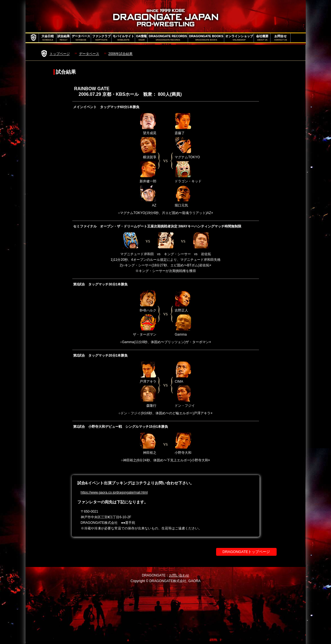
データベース (81, 38)
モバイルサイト (123, 38)
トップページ (60, 54)
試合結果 (64, 38)
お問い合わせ (179, 575)
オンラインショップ (239, 38)
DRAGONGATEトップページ (246, 552)
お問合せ (281, 38)
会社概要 (262, 38)
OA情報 (142, 38)
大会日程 (48, 38)
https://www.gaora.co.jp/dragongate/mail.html (114, 492)
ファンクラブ (101, 38)
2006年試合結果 (121, 54)
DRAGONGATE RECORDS (168, 38)
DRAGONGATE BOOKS (206, 38)
